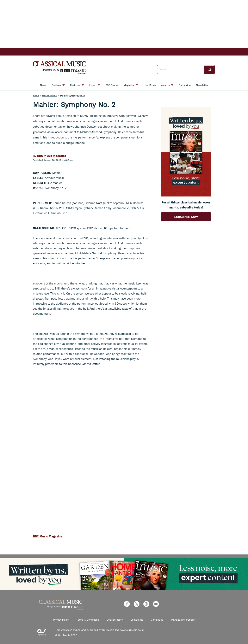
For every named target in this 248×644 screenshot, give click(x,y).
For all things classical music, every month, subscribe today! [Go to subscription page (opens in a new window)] (186, 205)
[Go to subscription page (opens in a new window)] (186, 195)
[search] (210, 70)
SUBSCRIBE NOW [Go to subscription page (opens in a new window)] (186, 217)
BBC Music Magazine (48, 536)
